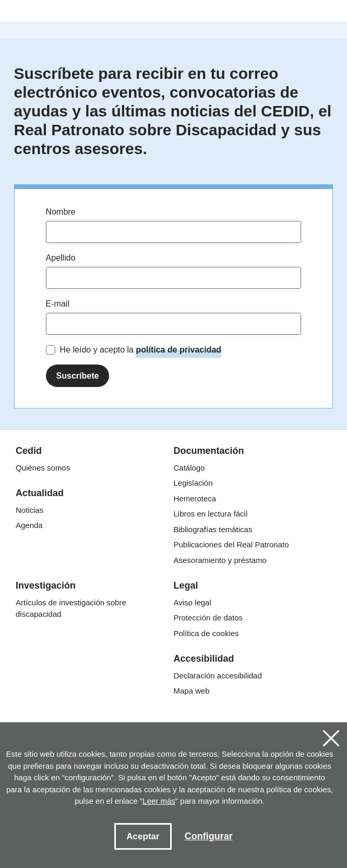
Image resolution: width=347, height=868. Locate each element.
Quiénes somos (43, 468)
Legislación (193, 483)
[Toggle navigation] (332, 13)
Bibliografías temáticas (213, 529)
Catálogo (189, 468)
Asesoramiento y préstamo (220, 560)
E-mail (58, 304)
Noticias (29, 510)
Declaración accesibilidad (218, 676)
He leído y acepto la (141, 350)
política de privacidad (178, 350)
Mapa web (192, 691)
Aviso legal (193, 602)
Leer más (159, 801)
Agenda (29, 525)
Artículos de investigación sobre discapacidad (71, 608)
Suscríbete (78, 376)
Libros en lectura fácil (211, 514)
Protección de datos (208, 618)
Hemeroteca (195, 498)
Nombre (61, 212)
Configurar (209, 836)
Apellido (61, 258)
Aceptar (143, 836)
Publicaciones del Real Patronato (231, 544)
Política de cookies (206, 633)
